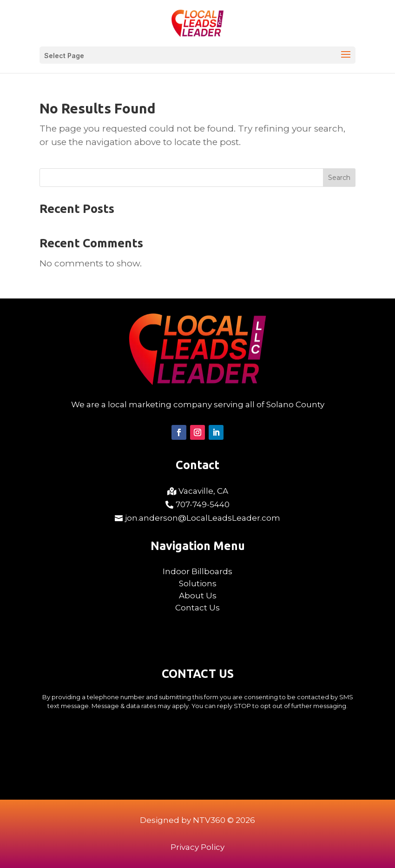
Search (339, 178)
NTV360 (209, 820)
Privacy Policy (197, 847)
